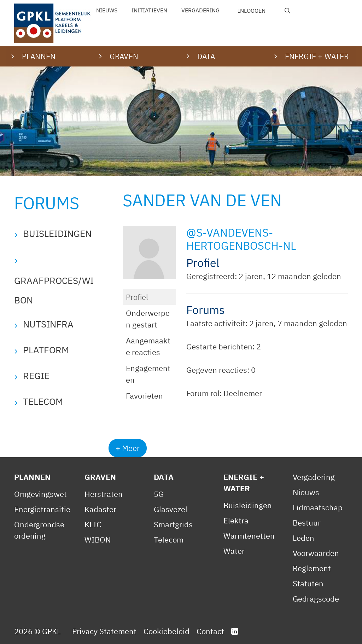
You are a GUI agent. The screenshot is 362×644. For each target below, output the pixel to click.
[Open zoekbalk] (288, 11)
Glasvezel (171, 509)
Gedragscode (316, 599)
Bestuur (307, 523)
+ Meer (128, 448)
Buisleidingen (57, 233)
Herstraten (104, 494)
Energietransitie (42, 509)
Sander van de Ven (202, 200)
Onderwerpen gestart (148, 319)
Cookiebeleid (167, 631)
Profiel (137, 297)
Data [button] (206, 56)
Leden (303, 538)
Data (164, 477)
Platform (46, 350)
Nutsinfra (48, 324)
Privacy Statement (104, 631)
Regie (36, 376)
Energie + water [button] (317, 56)
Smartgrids (173, 524)
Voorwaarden (316, 553)
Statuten (308, 583)
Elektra (236, 520)
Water (234, 551)
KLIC (93, 524)
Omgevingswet (40, 494)
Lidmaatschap (318, 507)
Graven (100, 477)
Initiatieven (149, 10)
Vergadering (200, 10)
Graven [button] (124, 56)
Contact (210, 631)
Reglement (312, 568)
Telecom (43, 401)
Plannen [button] (39, 56)
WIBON (98, 539)
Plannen (32, 477)
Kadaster (100, 509)
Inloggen (252, 11)
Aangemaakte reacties (148, 346)
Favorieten (144, 396)
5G (159, 494)
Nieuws (107, 10)
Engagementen (148, 374)
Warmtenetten (249, 536)
